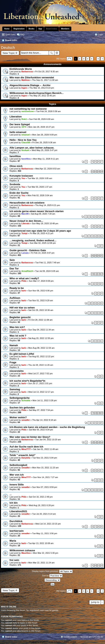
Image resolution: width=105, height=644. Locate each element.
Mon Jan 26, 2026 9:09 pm (45, 135)
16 (102, 442)
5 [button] (92, 59)
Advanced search (57, 53)
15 (99, 442)
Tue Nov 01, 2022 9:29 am (41, 300)
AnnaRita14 (27, 271)
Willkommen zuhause (22, 550)
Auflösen (15, 298)
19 (99, 413)
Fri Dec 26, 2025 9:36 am (44, 142)
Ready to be (17, 288)
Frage (13, 362)
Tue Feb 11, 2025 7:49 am (47, 263)
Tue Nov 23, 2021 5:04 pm (45, 458)
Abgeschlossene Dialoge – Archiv (30, 85)
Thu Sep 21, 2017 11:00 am (45, 80)
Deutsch (8, 48)
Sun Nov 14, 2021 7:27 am (46, 477)
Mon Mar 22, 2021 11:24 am (41, 563)
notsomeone (27, 111)
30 (99, 256)
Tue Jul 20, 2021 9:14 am (44, 514)
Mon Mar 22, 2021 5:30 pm (46, 553)
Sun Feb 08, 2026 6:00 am (41, 119)
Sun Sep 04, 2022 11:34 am (41, 330)
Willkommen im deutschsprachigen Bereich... (37, 93)
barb (24, 291)
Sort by (52, 576)
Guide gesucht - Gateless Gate (28, 250)
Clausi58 (26, 142)
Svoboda (15, 184)
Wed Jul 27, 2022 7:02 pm (40, 374)
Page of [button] (69, 59)
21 (92, 171)
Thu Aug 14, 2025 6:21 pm (48, 205)
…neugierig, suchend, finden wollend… (33, 240)
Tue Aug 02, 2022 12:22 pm (41, 356)
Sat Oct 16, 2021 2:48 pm (41, 497)
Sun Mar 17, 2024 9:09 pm (41, 281)
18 (95, 413)
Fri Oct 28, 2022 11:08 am (40, 320)
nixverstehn (17, 371)
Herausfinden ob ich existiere (27, 203)
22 (95, 171)
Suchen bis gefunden (22, 408)
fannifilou (15, 156)
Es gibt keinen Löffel (22, 354)
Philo (24, 281)
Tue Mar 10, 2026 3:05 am (40, 178)
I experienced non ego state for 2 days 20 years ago (40, 231)
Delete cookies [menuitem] (71, 637)
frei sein (14, 560)
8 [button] (98, 59)
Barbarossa (27, 72)
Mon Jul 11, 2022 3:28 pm (45, 400)
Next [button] (102, 59)
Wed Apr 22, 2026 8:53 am (48, 169)
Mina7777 (26, 449)
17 (92, 413)
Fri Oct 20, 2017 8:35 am (47, 72)
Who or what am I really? (24, 278)
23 (99, 171)
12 (99, 274)
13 (102, 274)
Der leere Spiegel (20, 124)
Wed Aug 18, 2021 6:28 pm (42, 505)
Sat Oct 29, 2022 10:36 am (41, 310)
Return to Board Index (14, 597)
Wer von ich (17, 475)
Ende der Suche (19, 193)
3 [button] (84, 59)
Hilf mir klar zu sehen (22, 308)
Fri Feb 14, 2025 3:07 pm (43, 253)
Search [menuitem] (102, 41)
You (23, 178)
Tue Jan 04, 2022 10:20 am (48, 440)
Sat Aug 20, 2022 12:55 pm (41, 338)
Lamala (25, 253)
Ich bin (14, 503)
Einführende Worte (21, 69)
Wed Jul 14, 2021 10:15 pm (48, 524)
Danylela (26, 458)
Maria (13, 541)
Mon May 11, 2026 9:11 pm (46, 159)
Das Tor (14, 269)
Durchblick (16, 521)
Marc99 (25, 214)
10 (92, 274)
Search (52, 53)
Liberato (25, 223)
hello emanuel (18, 132)
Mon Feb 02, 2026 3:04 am (40, 195)
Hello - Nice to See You (23, 140)
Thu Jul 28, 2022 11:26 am (41, 365)
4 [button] (88, 59)
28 (92, 256)
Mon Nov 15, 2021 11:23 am (45, 468)
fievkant (25, 150)
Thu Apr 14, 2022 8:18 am (44, 420)
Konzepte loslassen (21, 176)
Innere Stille (17, 485)
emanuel (26, 135)
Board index (11, 637)
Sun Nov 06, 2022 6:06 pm (41, 291)
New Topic (9, 53)
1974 (24, 127)
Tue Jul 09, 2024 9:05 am (47, 271)
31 (102, 256)
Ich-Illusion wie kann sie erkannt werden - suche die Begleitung (47, 427)
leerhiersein (17, 531)
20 (102, 413)
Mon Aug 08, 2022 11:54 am (41, 348)
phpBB (43, 642)
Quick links (10, 35)
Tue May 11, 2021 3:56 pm (45, 533)
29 (95, 256)
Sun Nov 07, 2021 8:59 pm (45, 487)
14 (95, 442)
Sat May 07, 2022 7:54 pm (41, 410)
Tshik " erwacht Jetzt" (23, 455)
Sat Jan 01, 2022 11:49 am (46, 449)
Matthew (25, 80)
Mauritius (26, 553)
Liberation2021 (18, 511)
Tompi (24, 233)
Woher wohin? (18, 417)
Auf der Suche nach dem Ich (26, 447)
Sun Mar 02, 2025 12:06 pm (43, 243)
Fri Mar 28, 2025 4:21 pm (42, 233)
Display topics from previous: (52, 571)
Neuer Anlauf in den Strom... (26, 221)
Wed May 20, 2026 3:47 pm (44, 150)
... (11, 494)
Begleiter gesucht (20, 317)
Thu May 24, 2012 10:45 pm (42, 96)
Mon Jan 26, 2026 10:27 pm (41, 127)
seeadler (26, 420)
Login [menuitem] (101, 35)
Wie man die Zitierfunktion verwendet (32, 77)
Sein (12, 260)
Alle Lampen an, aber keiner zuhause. (32, 148)
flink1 (24, 119)
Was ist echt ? (18, 336)
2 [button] (80, 59)
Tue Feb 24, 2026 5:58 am (48, 111)
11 (95, 274)
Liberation (16, 117)
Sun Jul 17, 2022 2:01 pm (40, 383)
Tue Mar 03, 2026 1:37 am (40, 187)
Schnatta (26, 400)
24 (102, 171)
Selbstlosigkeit (18, 465)
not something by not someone (28, 109)
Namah (14, 345)
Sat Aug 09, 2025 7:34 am (43, 214)
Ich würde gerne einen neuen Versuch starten (37, 211)
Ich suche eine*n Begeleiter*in (27, 381)
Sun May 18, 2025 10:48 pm (45, 223)
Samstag (15, 389)
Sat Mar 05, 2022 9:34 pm (41, 430)
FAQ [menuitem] (22, 35)
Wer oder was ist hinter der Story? (30, 437)
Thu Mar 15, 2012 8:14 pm (42, 88)
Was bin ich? (17, 327)
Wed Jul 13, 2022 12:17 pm (41, 392)
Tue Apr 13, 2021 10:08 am (41, 543)
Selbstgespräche (20, 398)
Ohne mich (16, 166)
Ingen (24, 88)
